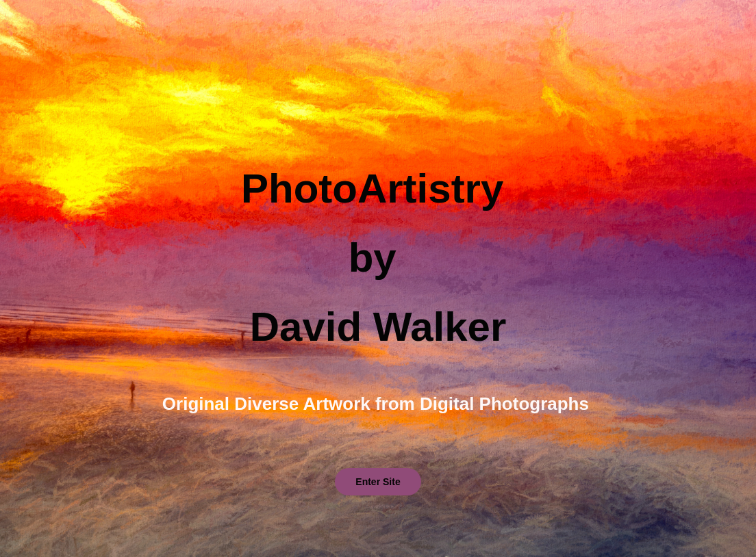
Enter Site (378, 482)
